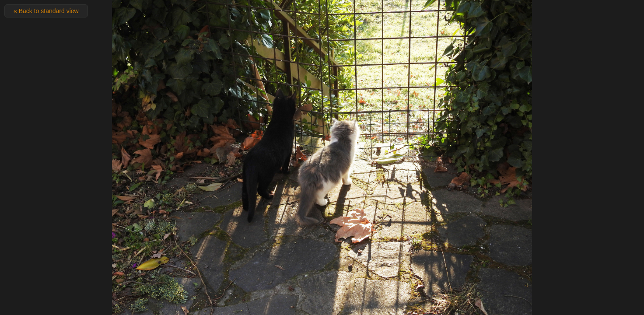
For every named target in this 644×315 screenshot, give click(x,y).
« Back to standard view (46, 11)
